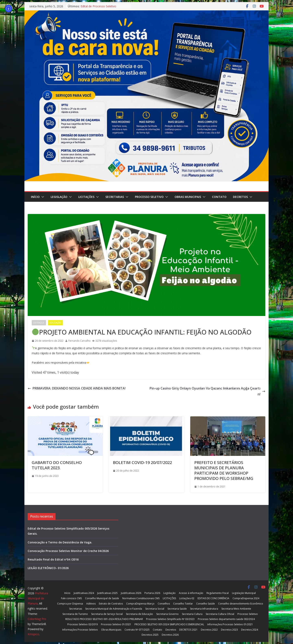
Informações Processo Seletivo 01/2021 (230, 624)
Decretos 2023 (229, 630)
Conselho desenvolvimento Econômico (241, 604)
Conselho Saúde (206, 604)
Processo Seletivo (149, 197)
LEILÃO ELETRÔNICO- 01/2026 (48, 568)
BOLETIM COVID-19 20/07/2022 (142, 462)
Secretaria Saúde (177, 609)
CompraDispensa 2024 (246, 598)
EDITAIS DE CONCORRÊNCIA (213, 598)
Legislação (59, 197)
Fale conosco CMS (71, 598)
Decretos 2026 (170, 635)
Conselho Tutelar (183, 604)
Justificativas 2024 (84, 593)
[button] (42, 197)
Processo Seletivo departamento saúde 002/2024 (226, 619)
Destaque (39, 323)
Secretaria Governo (167, 614)
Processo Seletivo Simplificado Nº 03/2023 (170, 619)
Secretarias (115, 197)
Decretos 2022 (209, 630)
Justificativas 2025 (107, 593)
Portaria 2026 (152, 593)
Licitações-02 (187, 598)
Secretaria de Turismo (75, 614)
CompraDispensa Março (140, 604)
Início (35, 197)
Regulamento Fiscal (218, 593)
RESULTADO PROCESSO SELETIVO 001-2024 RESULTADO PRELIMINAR (104, 619)
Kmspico (33, 634)
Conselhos (164, 604)
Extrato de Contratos (111, 604)
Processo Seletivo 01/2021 (116, 624)
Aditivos (91, 604)
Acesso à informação (191, 593)
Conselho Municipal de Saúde (102, 598)
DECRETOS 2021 (188, 630)
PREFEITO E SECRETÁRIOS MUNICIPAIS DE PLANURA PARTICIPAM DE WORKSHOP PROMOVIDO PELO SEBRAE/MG (224, 470)
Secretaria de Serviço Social (107, 614)
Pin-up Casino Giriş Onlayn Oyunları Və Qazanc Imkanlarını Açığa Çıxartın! (207, 391)
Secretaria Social (155, 609)
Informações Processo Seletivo (80, 630)
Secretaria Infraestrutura (204, 609)
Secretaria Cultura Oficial (220, 614)
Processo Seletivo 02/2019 (83, 624)
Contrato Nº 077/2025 (137, 630)
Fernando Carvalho (79, 341)
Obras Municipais (188, 197)
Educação (55, 323)
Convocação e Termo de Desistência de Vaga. (60, 542)
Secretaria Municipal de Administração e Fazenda (114, 609)
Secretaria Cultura (192, 614)
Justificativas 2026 (131, 593)
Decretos (240, 197)
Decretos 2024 (250, 630)
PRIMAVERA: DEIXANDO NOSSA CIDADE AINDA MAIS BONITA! (77, 388)
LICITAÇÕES (86, 197)
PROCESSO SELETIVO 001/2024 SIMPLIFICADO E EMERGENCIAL (169, 624)
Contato (219, 197)
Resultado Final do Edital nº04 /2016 (53, 559)
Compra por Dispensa (70, 604)
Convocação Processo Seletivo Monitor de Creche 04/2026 (68, 551)
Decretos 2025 (150, 635)
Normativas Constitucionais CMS (141, 598)
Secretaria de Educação (139, 614)
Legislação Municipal (244, 593)
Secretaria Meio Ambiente (236, 609)
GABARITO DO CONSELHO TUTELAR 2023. (57, 465)
